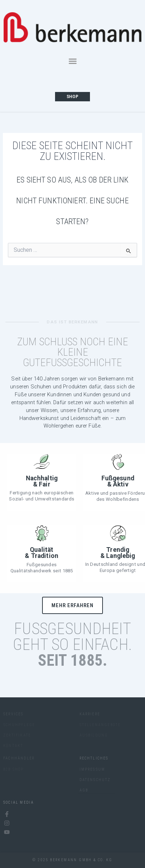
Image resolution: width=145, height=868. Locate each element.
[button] (73, 61)
